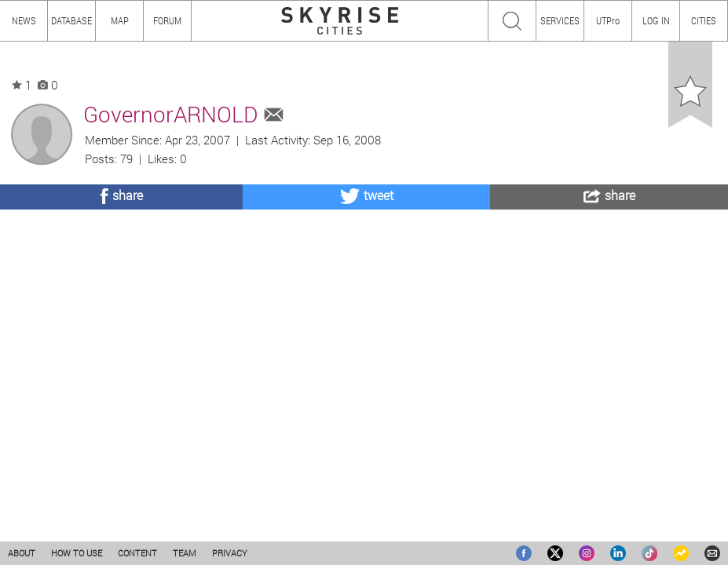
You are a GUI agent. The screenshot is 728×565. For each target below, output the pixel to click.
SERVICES (560, 20)
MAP (120, 20)
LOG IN (656, 20)
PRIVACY (230, 553)
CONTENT (137, 553)
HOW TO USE (77, 553)
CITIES (704, 20)
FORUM (167, 20)
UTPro (608, 20)
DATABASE (71, 20)
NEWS (24, 20)
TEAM (185, 553)
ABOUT (22, 553)
